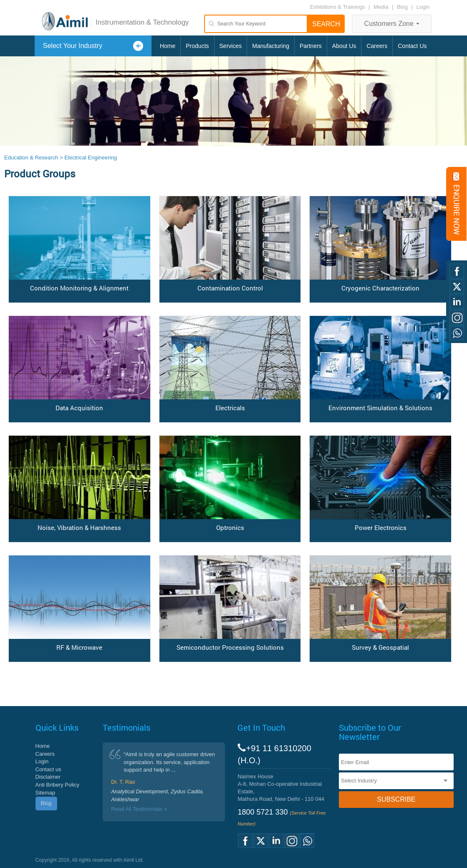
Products (197, 46)
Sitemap (45, 793)
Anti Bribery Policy (57, 785)
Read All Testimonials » (139, 809)
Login (423, 7)
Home (168, 46)
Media (382, 7)
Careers (377, 46)
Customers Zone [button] (392, 24)
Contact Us (412, 46)
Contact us (48, 769)
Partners (311, 46)
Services (231, 46)
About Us (344, 46)
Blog (402, 7)
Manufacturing (271, 46)
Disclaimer (48, 777)
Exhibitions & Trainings (338, 7)
